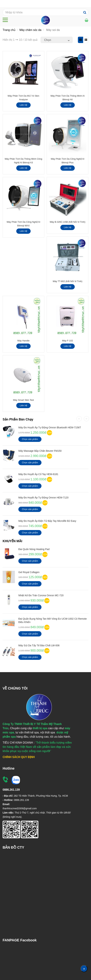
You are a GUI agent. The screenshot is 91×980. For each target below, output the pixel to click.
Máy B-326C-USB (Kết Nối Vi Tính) (67, 222)
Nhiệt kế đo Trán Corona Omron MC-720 (41, 595)
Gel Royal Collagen (29, 572)
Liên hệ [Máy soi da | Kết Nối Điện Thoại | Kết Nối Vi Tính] (23, 105)
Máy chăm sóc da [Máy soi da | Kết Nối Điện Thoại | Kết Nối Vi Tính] (30, 30)
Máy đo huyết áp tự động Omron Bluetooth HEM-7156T (50, 427)
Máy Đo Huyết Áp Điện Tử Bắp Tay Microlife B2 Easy (47, 521)
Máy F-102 (68, 341)
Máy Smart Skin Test (24, 400)
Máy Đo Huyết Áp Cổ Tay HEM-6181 (38, 474)
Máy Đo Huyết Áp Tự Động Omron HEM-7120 (43, 498)
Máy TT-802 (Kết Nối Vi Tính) (68, 281)
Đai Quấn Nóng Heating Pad (34, 549)
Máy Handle (23, 341)
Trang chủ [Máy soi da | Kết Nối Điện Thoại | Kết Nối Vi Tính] (9, 30)
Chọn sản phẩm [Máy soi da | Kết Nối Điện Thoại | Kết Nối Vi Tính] (30, 439)
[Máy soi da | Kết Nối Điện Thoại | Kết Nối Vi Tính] (87, 20)
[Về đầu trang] (84, 969)
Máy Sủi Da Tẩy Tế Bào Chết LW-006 (39, 645)
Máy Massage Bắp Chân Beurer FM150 (40, 451)
